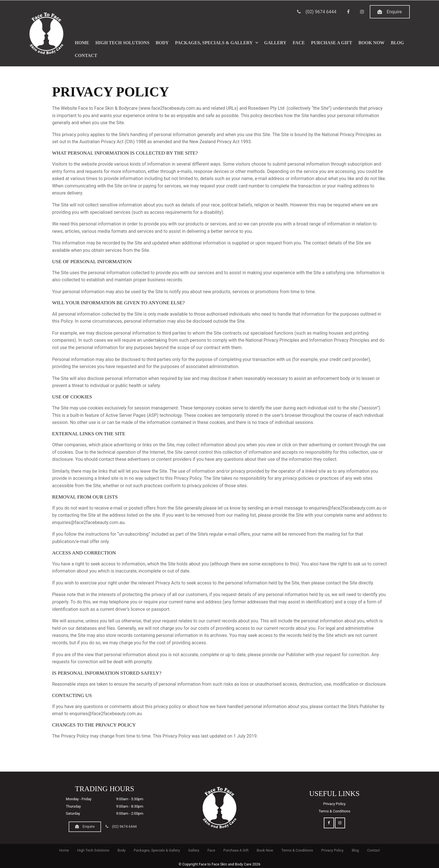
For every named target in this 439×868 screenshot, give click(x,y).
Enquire (394, 11)
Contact (86, 55)
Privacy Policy (334, 804)
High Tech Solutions (122, 42)
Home (82, 42)
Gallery (275, 42)
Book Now (371, 42)
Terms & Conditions (335, 811)
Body (162, 42)
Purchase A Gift (332, 42)
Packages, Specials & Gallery (214, 42)
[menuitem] (64, 850)
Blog (397, 42)
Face (299, 42)
